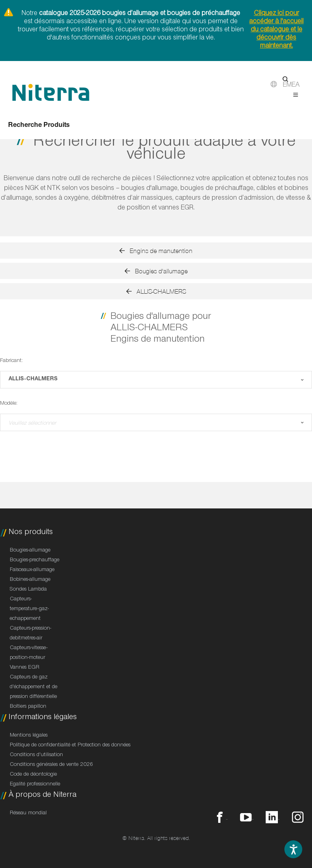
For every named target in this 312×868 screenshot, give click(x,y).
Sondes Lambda (28, 590)
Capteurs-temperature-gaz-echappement (29, 609)
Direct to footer (0, 0)
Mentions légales (29, 736)
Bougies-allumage (30, 551)
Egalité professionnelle (35, 785)
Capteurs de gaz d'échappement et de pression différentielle (34, 687)
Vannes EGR (25, 668)
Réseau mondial (28, 813)
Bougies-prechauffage (35, 560)
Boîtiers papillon (28, 707)
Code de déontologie (33, 775)
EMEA (291, 86)
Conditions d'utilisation (36, 755)
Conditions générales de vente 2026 (51, 765)
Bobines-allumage (30, 580)
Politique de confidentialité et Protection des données (70, 746)
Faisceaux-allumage (32, 570)
